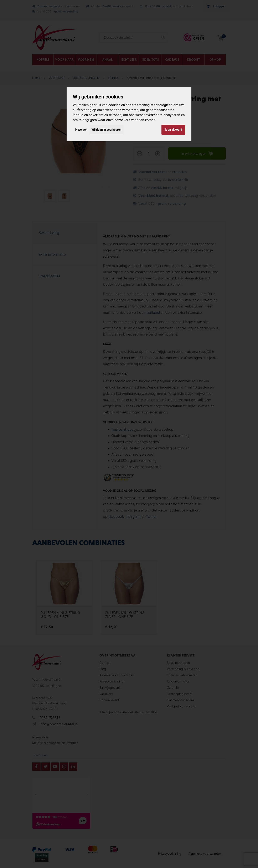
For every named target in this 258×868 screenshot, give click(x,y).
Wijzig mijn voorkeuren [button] (107, 130)
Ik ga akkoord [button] (173, 130)
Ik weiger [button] (81, 130)
